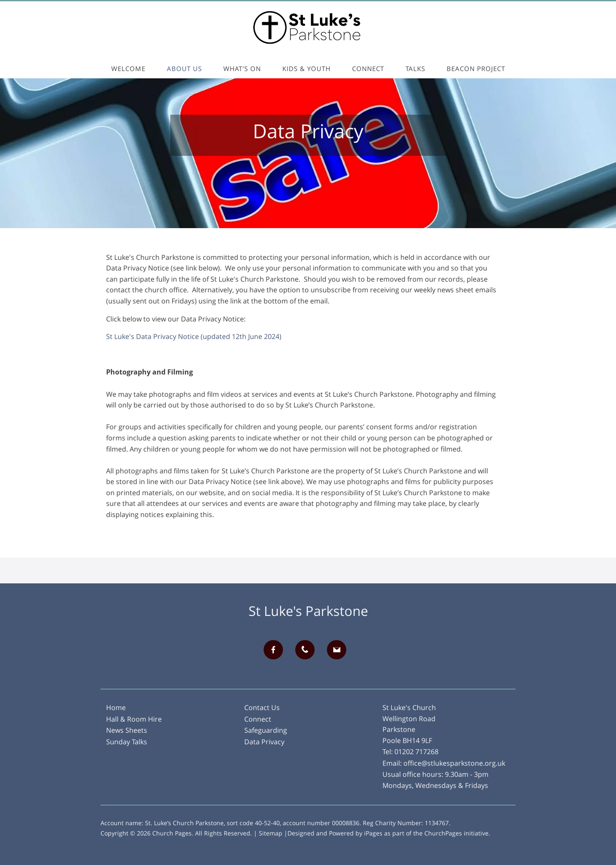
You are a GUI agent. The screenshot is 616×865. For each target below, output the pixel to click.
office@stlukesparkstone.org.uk (454, 763)
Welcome (128, 68)
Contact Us (262, 707)
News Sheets (127, 730)
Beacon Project (476, 68)
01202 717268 (416, 752)
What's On (242, 68)
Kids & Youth (307, 68)
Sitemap (271, 833)
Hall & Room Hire (134, 719)
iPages (373, 833)
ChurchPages (443, 833)
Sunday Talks (127, 742)
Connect (368, 68)
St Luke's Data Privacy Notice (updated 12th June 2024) (194, 336)
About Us (184, 68)
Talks (415, 68)
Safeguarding (266, 730)
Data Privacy (264, 742)
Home (116, 707)
